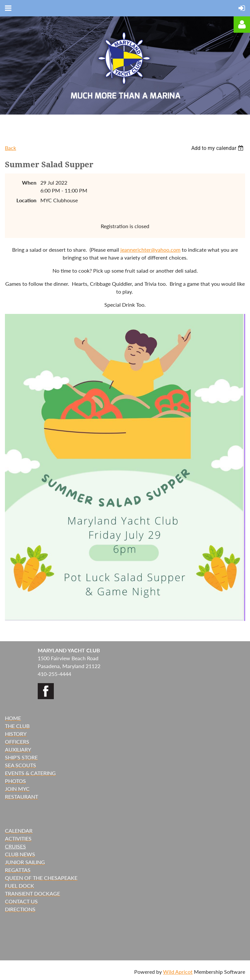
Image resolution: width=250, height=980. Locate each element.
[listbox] (218, 148)
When (29, 182)
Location (26, 200)
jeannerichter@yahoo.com (150, 250)
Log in (242, 25)
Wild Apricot (178, 972)
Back (10, 148)
